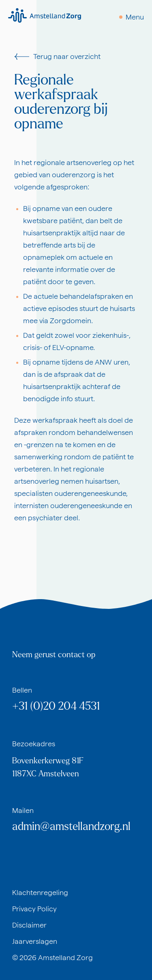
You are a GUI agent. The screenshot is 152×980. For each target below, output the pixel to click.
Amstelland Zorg (65, 957)
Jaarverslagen (35, 941)
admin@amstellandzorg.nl (71, 827)
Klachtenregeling (40, 892)
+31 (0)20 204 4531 (56, 706)
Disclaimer (29, 925)
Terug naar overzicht (57, 56)
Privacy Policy (34, 909)
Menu (135, 17)
